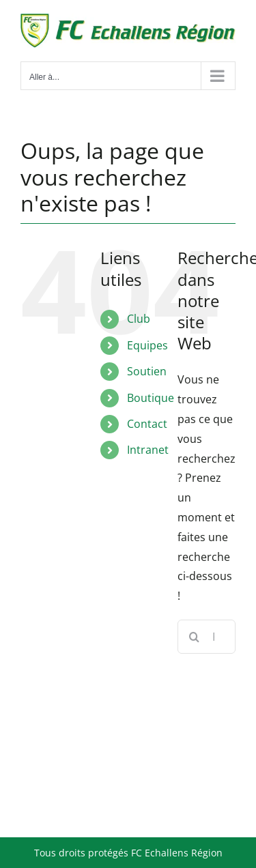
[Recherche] (195, 637)
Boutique (151, 398)
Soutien (147, 371)
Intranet (148, 450)
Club (139, 319)
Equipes (147, 345)
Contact (147, 424)
